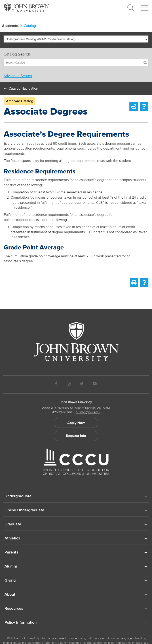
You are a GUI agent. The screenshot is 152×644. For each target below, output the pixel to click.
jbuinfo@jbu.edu (87, 412)
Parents (11, 553)
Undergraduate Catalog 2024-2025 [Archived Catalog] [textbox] (41, 39)
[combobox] (76, 39)
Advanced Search (18, 76)
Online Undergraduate (24, 510)
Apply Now (76, 423)
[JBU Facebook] (56, 384)
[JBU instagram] (69, 384)
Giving (10, 581)
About (10, 595)
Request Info (76, 436)
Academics (12, 26)
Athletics (12, 539)
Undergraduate (18, 496)
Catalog (30, 26)
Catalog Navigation (23, 88)
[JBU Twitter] (81, 384)
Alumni (11, 567)
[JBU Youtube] (95, 384)
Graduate (13, 525)
